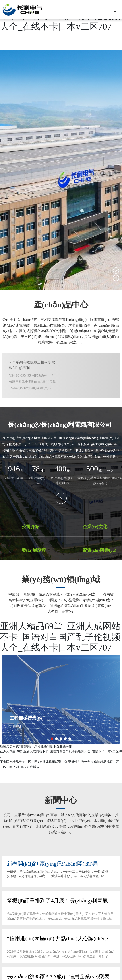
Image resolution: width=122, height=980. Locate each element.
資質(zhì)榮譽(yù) (99, 550)
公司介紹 (30, 526)
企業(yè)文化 (94, 526)
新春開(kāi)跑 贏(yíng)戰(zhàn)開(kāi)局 (53, 863)
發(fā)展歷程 (33, 550)
